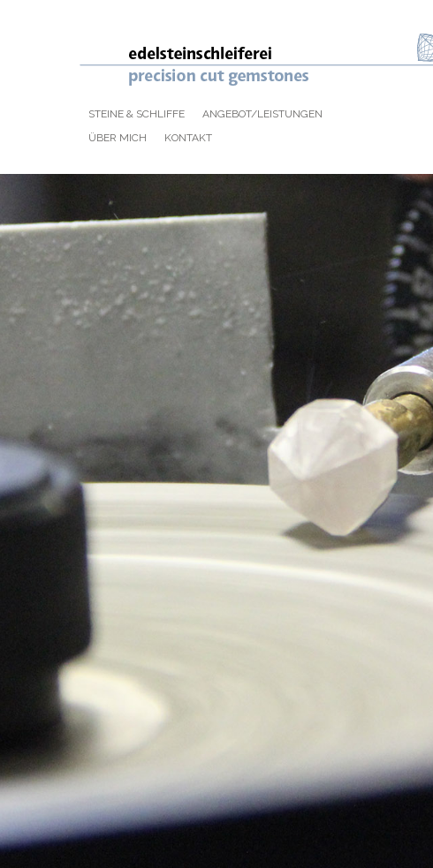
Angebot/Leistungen (262, 114)
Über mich (118, 138)
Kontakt (188, 138)
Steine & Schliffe (137, 114)
